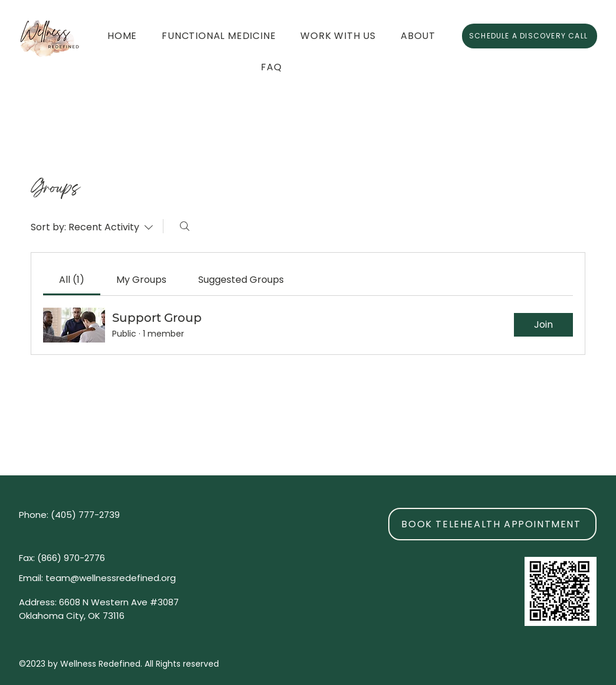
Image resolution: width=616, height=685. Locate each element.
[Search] (185, 226)
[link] (72, 280)
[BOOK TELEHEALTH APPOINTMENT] (492, 524)
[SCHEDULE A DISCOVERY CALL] (530, 36)
